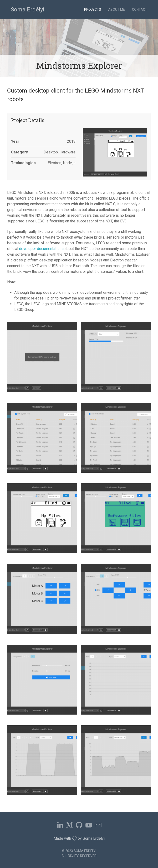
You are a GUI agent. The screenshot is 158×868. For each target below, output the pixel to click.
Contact (140, 10)
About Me (117, 10)
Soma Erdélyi (28, 10)
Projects (93, 10)
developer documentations (41, 249)
